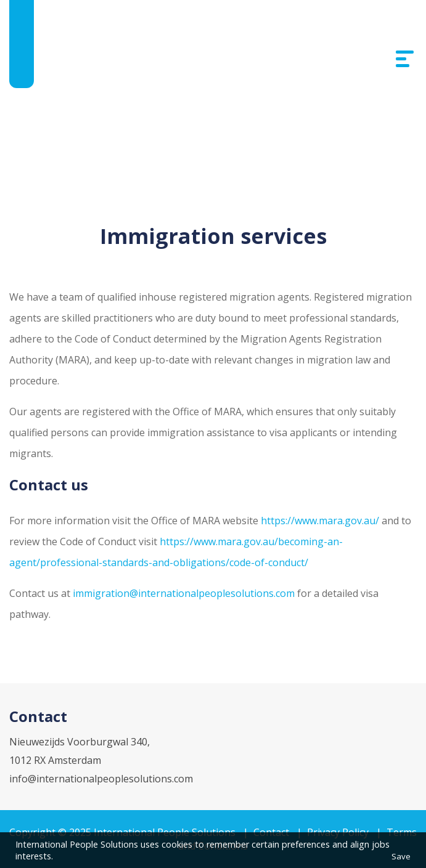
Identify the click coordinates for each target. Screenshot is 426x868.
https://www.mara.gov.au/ (321, 521)
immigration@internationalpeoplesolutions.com (184, 593)
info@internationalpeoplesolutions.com (101, 779)
